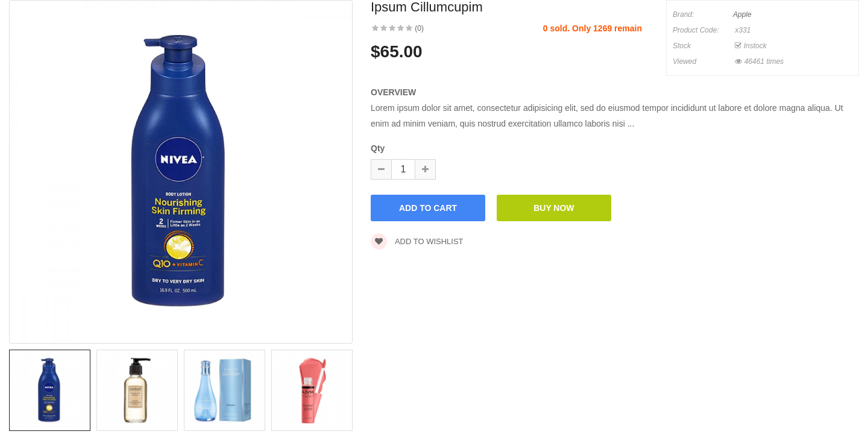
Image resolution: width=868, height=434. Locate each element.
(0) (419, 28)
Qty (378, 148)
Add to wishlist (417, 241)
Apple (742, 14)
